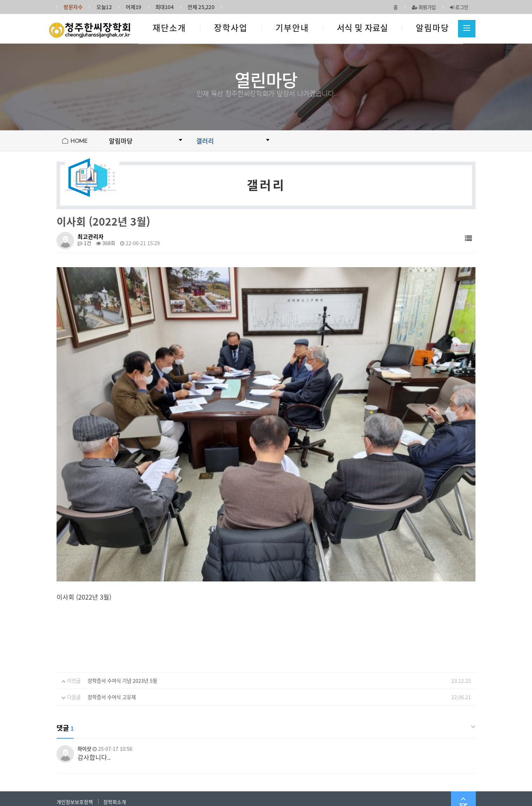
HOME (79, 141)
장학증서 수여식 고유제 (112, 606)
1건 (84, 243)
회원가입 (424, 7)
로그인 (459, 7)
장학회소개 (115, 710)
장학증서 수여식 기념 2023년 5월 (122, 589)
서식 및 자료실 (362, 28)
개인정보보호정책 (75, 710)
